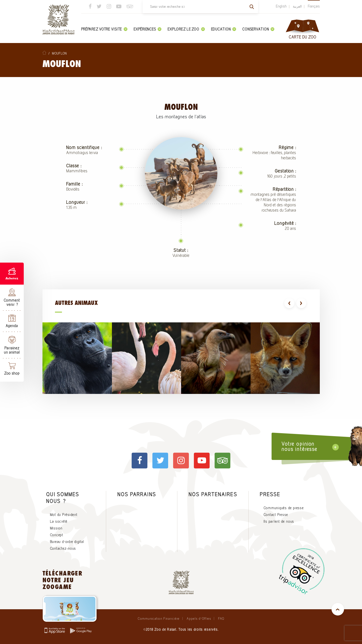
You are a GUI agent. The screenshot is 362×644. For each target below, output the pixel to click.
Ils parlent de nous (279, 521)
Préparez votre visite (104, 29)
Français (314, 6)
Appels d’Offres (199, 618)
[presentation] (289, 303)
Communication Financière (159, 618)
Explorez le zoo (186, 29)
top (338, 609)
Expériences (148, 29)
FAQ (221, 618)
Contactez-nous (63, 548)
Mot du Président (64, 515)
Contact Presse (276, 515)
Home (44, 53)
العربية (297, 6)
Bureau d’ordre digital (67, 542)
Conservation (258, 29)
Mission (56, 528)
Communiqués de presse (284, 508)
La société (59, 521)
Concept (57, 535)
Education (224, 29)
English (281, 6)
